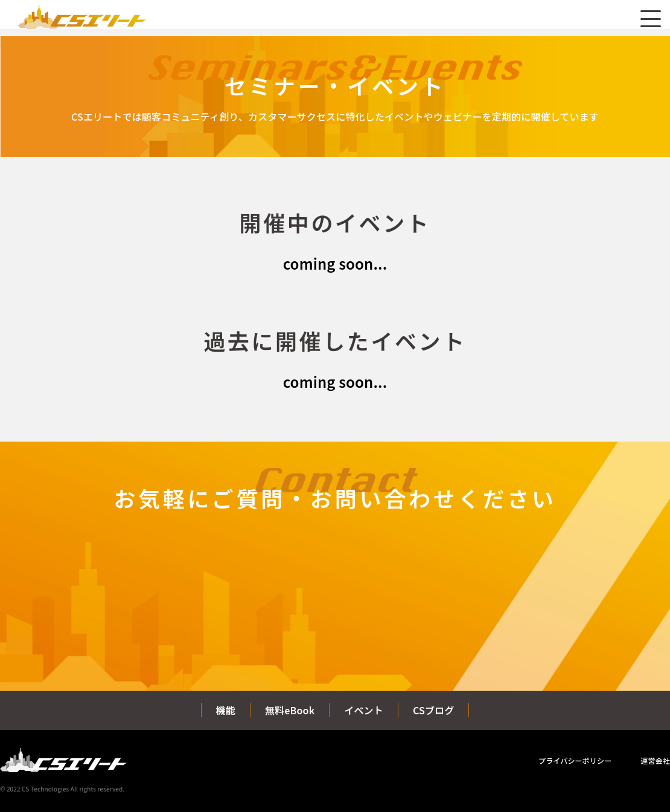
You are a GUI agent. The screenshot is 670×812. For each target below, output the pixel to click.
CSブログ (434, 710)
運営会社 (655, 760)
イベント (364, 710)
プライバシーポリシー (575, 760)
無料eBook (290, 710)
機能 (226, 710)
